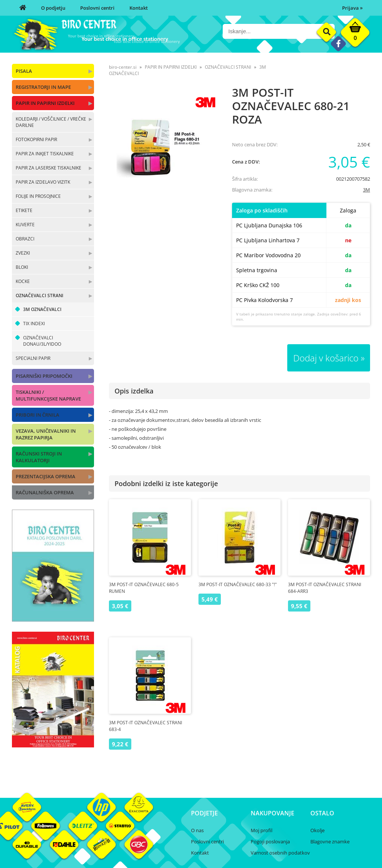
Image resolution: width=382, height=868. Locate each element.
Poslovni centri (97, 8)
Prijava (352, 8)
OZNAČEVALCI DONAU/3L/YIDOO (42, 341)
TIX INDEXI (34, 323)
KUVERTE (25, 225)
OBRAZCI (25, 239)
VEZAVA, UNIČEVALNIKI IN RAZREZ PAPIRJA (46, 434)
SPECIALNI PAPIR (33, 358)
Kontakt (139, 8)
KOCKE (23, 281)
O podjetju (53, 8)
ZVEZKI (23, 253)
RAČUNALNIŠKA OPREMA (45, 492)
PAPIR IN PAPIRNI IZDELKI (45, 103)
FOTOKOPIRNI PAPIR (36, 139)
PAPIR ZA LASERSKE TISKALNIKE (48, 168)
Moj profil (262, 830)
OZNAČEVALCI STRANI (40, 295)
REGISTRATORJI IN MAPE (43, 87)
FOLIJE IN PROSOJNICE (38, 196)
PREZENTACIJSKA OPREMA (46, 476)
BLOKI (22, 267)
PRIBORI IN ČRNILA (37, 415)
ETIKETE (24, 210)
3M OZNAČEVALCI (42, 309)
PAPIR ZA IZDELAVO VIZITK (43, 182)
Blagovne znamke (330, 841)
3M (367, 190)
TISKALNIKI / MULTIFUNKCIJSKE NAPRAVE (48, 395)
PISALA (24, 71)
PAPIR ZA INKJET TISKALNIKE (45, 154)
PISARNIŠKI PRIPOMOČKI (44, 376)
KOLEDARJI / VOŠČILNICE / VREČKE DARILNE (51, 122)
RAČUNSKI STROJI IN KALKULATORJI (39, 457)
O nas (197, 830)
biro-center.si (123, 67)
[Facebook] (338, 43)
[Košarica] (355, 34)
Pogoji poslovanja (270, 841)
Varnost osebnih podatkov (280, 853)
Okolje (317, 830)
